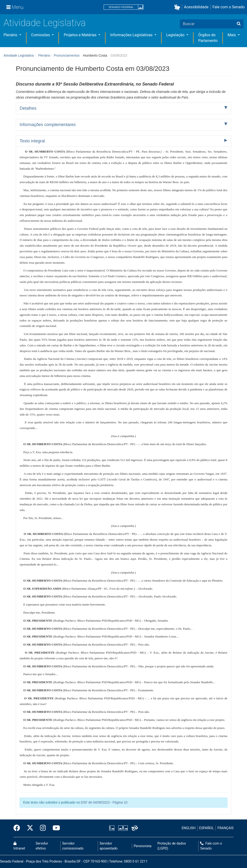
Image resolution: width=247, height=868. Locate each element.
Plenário (11, 35)
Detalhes (28, 108)
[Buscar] (239, 24)
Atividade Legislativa (45, 23)
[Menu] (15, 7)
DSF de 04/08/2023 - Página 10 (104, 802)
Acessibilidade (196, 7)
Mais (232, 35)
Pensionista (143, 846)
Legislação (176, 35)
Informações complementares (48, 125)
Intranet (19, 846)
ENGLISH (189, 828)
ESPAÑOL (207, 828)
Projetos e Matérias (80, 35)
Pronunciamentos (67, 55)
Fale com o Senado (229, 7)
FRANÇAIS (225, 828)
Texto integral (32, 141)
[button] (178, 7)
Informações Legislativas (132, 35)
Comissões (41, 35)
